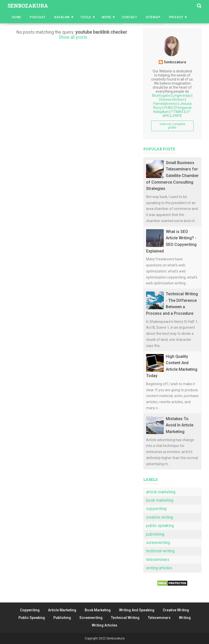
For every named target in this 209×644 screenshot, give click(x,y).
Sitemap (153, 17)
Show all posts (73, 37)
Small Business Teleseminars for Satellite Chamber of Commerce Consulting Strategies (172, 176)
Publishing (62, 618)
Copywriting (30, 610)
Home (17, 17)
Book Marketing (98, 610)
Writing (185, 618)
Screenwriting (91, 618)
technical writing (160, 551)
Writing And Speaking (137, 610)
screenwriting (158, 543)
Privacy (176, 17)
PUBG (169, 108)
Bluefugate (161, 95)
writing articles (159, 568)
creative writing (160, 517)
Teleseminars (159, 618)
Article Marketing (62, 610)
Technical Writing (125, 618)
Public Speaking (32, 618)
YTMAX (177, 112)
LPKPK (177, 116)
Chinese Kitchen (171, 100)
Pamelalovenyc (165, 104)
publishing (155, 534)
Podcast (38, 17)
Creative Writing (176, 610)
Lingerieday (182, 95)
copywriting (156, 509)
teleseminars (158, 560)
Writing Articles (104, 625)
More (107, 17)
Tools (86, 17)
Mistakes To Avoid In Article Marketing (180, 425)
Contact (130, 17)
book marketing (160, 500)
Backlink (62, 17)
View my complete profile (172, 126)
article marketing (161, 492)
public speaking (160, 526)
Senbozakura (28, 6)
